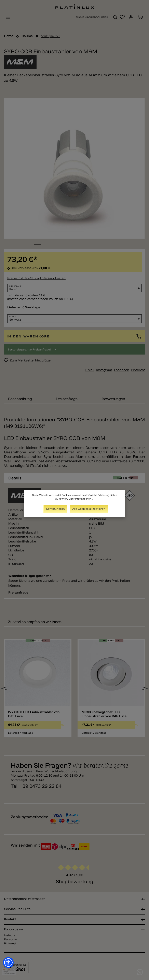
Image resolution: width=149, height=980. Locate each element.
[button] (8, 963)
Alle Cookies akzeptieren (89, 509)
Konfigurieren (55, 509)
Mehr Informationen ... (81, 499)
